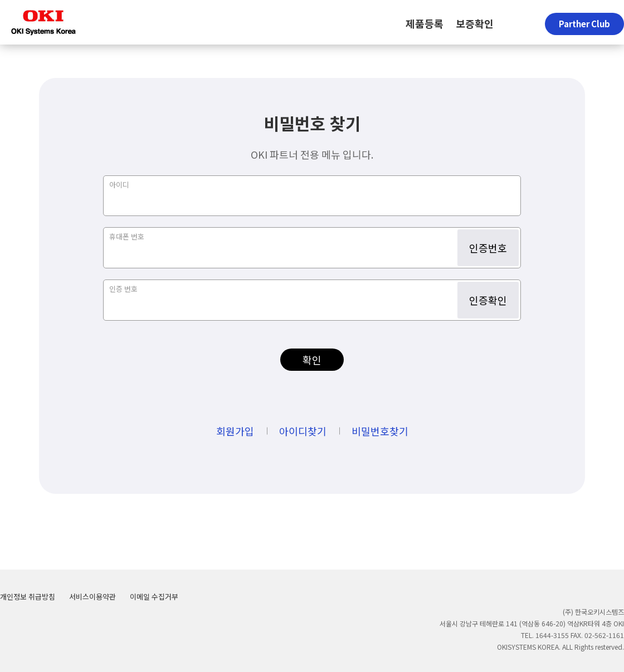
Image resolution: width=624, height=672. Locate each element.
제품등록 (425, 23)
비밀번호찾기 (380, 431)
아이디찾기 (303, 431)
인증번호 (488, 248)
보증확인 (475, 23)
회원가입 (235, 431)
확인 (312, 360)
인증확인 (488, 300)
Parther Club (584, 24)
